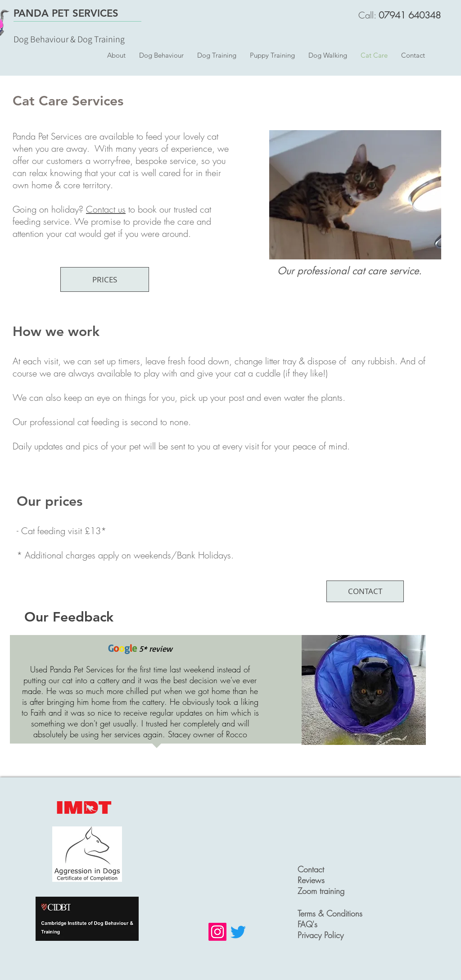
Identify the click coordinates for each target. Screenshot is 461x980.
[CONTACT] (365, 591)
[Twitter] (238, 932)
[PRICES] (105, 279)
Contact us (106, 209)
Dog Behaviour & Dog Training (69, 39)
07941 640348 (410, 15)
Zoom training (321, 891)
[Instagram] (217, 932)
